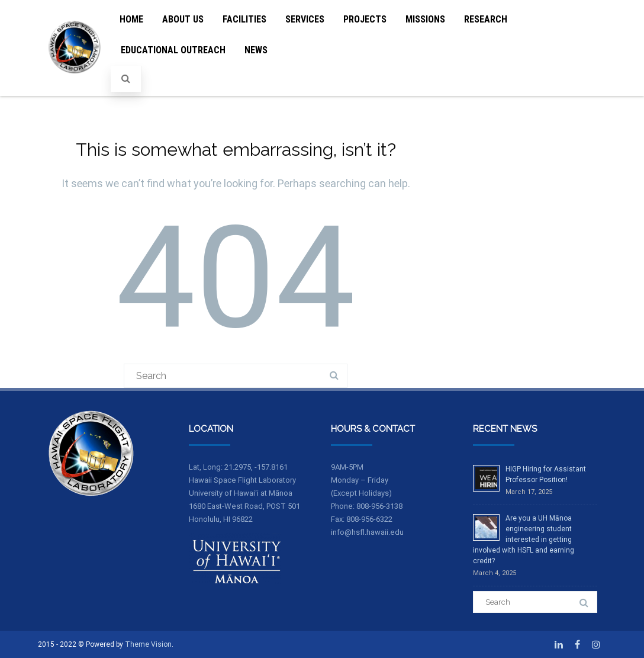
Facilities (244, 19)
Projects (365, 19)
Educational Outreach (173, 50)
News (256, 50)
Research (486, 19)
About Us (183, 19)
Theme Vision (148, 644)
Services (305, 19)
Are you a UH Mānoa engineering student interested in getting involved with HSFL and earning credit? (524, 540)
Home (131, 19)
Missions (425, 19)
